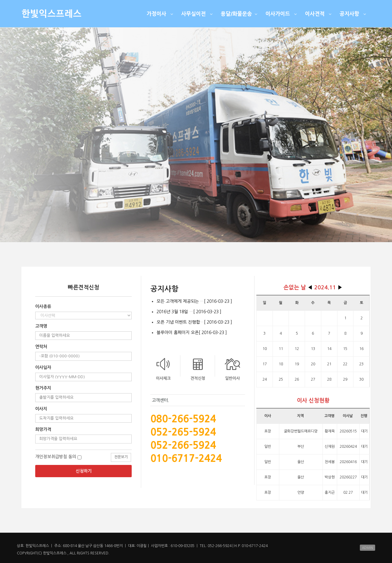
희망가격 (43, 429)
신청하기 (84, 471)
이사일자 (43, 367)
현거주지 (43, 388)
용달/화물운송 (240, 14)
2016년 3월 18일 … (189, 312)
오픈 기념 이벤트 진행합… (194, 322)
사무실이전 (198, 14)
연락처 (41, 347)
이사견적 (319, 14)
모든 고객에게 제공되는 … (194, 301)
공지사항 (354, 14)
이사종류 (43, 306)
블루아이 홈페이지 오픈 (192, 333)
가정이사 (161, 14)
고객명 (41, 326)
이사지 (41, 409)
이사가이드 (282, 14)
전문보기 (121, 457)
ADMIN (367, 548)
